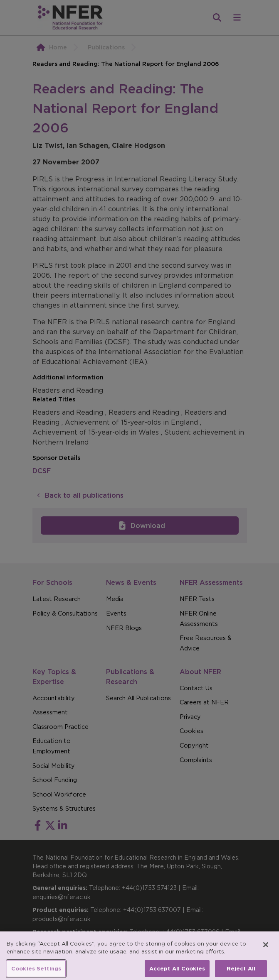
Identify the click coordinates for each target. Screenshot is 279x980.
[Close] (266, 949)
